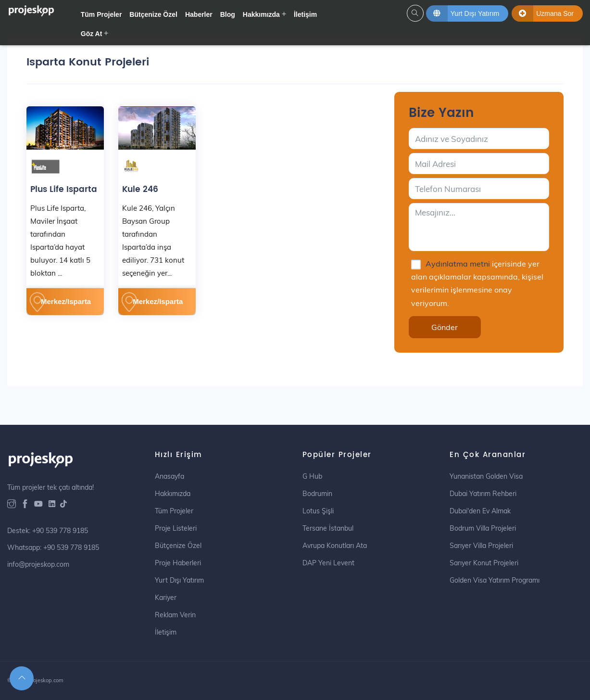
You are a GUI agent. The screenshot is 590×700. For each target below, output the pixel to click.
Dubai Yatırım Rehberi (483, 494)
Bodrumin (317, 494)
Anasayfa (169, 476)
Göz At (92, 34)
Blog (228, 14)
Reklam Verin (175, 615)
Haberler (199, 14)
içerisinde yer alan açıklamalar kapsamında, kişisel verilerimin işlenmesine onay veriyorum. (477, 283)
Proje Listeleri (176, 528)
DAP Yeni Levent (328, 563)
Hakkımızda (261, 14)
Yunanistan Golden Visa (486, 476)
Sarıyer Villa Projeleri (481, 546)
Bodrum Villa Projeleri (483, 528)
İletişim (305, 14)
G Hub (312, 476)
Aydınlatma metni (459, 264)
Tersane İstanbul (328, 528)
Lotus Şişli (318, 511)
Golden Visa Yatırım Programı (495, 580)
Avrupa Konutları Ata (335, 546)
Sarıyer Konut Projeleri (484, 563)
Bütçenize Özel (153, 14)
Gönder (445, 327)
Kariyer (166, 598)
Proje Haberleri (178, 563)
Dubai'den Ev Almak (480, 511)
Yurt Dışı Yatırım (179, 580)
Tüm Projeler (101, 14)
